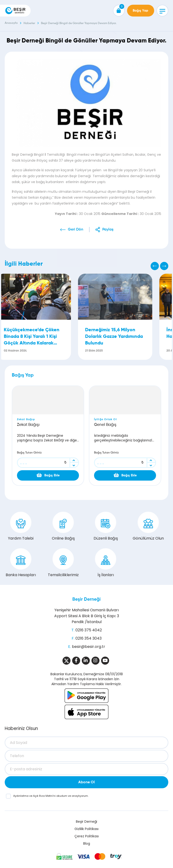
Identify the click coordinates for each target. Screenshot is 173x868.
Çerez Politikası (87, 836)
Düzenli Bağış (106, 526)
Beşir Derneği (86, 599)
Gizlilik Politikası (86, 829)
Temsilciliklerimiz (63, 563)
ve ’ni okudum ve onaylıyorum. (51, 796)
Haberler (29, 23)
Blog (87, 843)
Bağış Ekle (48, 475)
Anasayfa (11, 23)
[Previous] (155, 266)
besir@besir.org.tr (89, 647)
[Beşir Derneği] (15, 11)
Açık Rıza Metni (43, 796)
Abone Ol (86, 782)
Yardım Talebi (21, 526)
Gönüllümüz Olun (148, 526)
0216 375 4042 (89, 630)
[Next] (164, 266)
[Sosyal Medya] (66, 661)
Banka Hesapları (21, 563)
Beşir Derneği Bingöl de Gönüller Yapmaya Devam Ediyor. (79, 23)
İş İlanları (106, 563)
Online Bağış (63, 526)
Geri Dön (76, 230)
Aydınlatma (21, 796)
